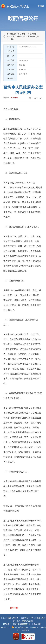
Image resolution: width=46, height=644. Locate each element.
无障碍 (41, 6)
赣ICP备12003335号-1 (22, 624)
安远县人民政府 (18, 6)
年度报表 (26, 630)
